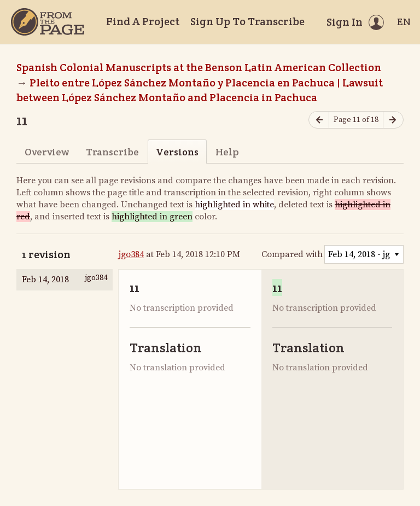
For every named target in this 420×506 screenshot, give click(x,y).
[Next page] (393, 120)
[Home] (48, 22)
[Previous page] (319, 120)
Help (227, 152)
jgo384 (131, 254)
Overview (47, 152)
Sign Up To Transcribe (247, 21)
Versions (177, 152)
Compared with (292, 254)
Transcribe (112, 152)
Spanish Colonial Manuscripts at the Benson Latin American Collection (199, 67)
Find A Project (143, 21)
